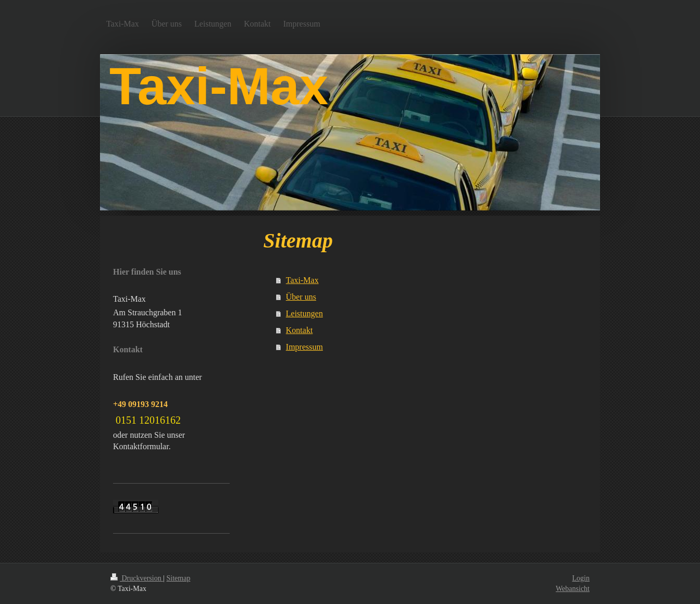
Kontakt (299, 330)
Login (581, 578)
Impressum (304, 347)
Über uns (301, 297)
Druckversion (137, 578)
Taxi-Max (302, 280)
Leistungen (304, 313)
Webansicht (573, 589)
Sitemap (179, 578)
